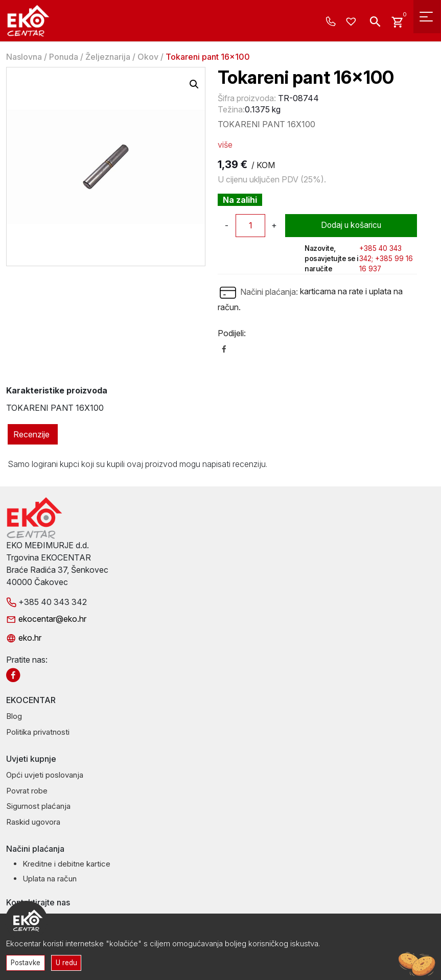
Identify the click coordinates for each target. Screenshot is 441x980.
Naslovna (24, 57)
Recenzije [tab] (31, 434)
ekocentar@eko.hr (46, 619)
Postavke (26, 962)
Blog (14, 716)
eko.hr (24, 638)
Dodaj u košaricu (351, 225)
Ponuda (64, 57)
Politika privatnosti (38, 732)
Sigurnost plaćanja (38, 806)
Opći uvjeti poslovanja (45, 775)
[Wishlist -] (352, 22)
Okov (148, 57)
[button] (194, 84)
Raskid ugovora (33, 822)
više (225, 145)
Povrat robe (27, 791)
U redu (68, 962)
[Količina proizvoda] (250, 226)
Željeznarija (108, 57)
